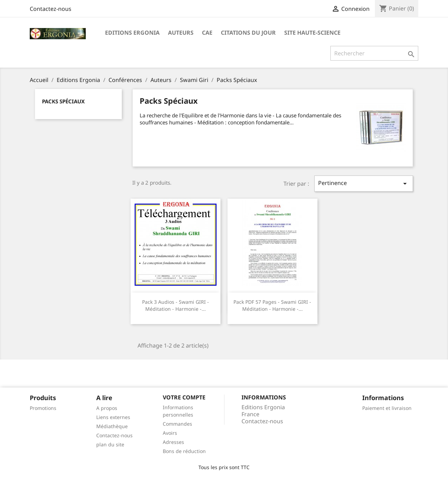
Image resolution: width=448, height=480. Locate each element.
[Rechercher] (374, 53)
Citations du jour (248, 33)
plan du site (110, 444)
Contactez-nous (51, 9)
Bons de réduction (184, 451)
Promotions (43, 408)
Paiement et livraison (387, 408)
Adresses (173, 442)
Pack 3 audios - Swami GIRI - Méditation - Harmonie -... (176, 305)
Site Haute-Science (312, 33)
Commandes (177, 424)
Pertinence (364, 183)
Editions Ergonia (132, 33)
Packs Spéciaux (63, 101)
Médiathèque (112, 426)
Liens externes (113, 417)
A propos (107, 408)
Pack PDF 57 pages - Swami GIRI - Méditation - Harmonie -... (272, 305)
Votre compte (184, 397)
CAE (207, 33)
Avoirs (170, 433)
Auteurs (181, 33)
